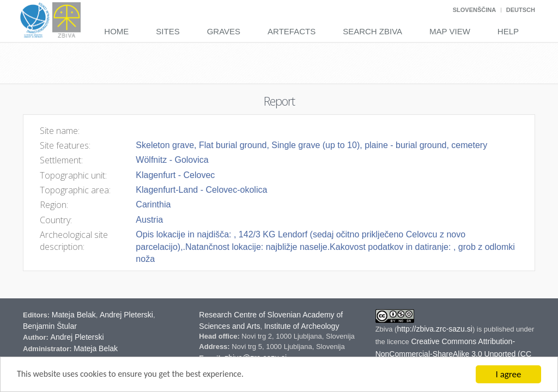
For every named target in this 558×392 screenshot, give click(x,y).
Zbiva (385, 329)
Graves (224, 31)
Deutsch (521, 10)
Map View (450, 31)
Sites (168, 31)
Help (508, 31)
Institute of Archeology (302, 326)
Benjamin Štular (50, 326)
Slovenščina (474, 10)
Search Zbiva (372, 31)
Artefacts (292, 31)
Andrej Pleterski (126, 315)
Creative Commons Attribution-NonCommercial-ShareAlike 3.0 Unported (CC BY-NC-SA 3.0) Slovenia (453, 354)
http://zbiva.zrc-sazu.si (435, 329)
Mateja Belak (74, 315)
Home (116, 31)
